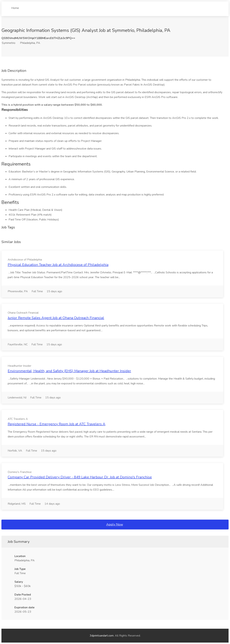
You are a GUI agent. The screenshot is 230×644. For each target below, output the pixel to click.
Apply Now (115, 524)
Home (15, 7)
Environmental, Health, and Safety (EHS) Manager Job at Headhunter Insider (69, 371)
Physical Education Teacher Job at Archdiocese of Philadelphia (58, 265)
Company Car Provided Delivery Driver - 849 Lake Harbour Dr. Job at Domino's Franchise (80, 477)
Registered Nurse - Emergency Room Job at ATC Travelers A (57, 424)
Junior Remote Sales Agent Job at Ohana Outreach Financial (56, 318)
